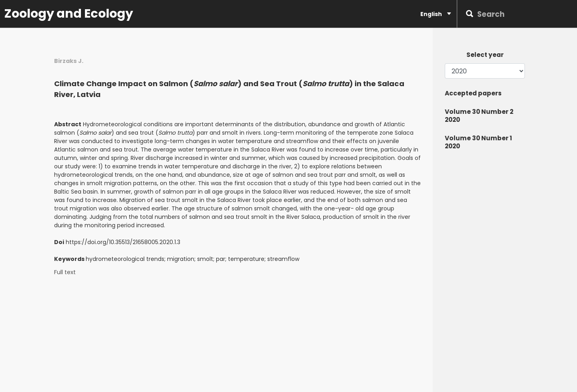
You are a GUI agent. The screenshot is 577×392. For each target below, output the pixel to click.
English (436, 14)
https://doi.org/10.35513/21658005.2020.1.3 (123, 242)
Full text (65, 272)
